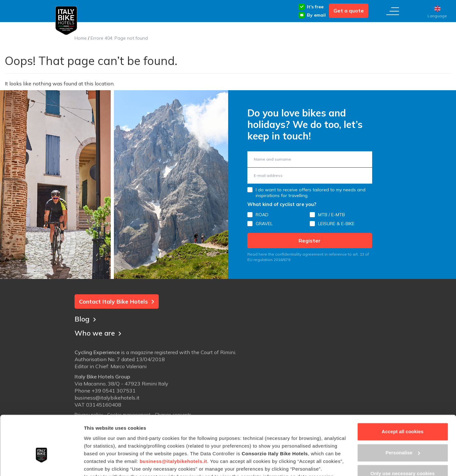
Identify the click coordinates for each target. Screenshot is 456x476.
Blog (85, 318)
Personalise (403, 414)
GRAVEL (264, 224)
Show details (99, 463)
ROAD (262, 215)
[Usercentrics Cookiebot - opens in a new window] (41, 464)
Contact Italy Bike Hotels (117, 301)
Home (81, 38)
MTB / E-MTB (332, 215)
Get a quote (349, 11)
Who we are (99, 332)
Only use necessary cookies (403, 435)
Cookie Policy (144, 446)
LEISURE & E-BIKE (336, 224)
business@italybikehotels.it (173, 423)
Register (310, 241)
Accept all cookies (403, 393)
